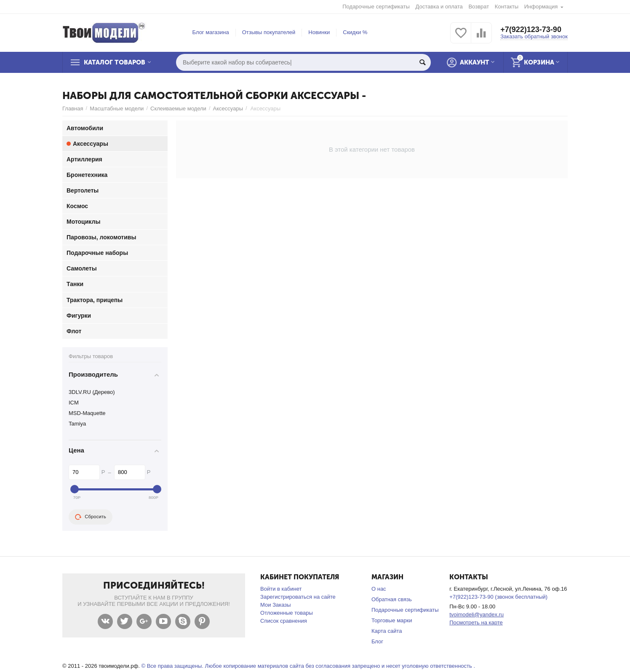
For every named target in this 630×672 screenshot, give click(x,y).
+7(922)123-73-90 (531, 29)
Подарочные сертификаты (376, 7)
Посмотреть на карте (476, 622)
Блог (377, 641)
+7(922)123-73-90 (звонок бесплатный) (498, 597)
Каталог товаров (115, 62)
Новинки (319, 32)
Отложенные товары (287, 613)
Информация (541, 7)
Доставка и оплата (439, 7)
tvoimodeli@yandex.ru (477, 614)
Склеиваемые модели (178, 108)
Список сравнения (284, 621)
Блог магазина (211, 32)
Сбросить (91, 517)
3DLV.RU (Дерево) (92, 392)
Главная (73, 108)
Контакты (507, 7)
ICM (74, 403)
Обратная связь (392, 599)
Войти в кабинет (281, 589)
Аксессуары (228, 108)
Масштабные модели (117, 108)
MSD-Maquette (87, 413)
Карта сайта (387, 631)
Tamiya (77, 424)
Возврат (479, 7)
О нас (379, 589)
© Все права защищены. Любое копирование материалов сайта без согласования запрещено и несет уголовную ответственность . (308, 666)
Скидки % (355, 32)
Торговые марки (392, 620)
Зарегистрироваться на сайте (298, 597)
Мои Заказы (276, 605)
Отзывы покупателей (269, 32)
